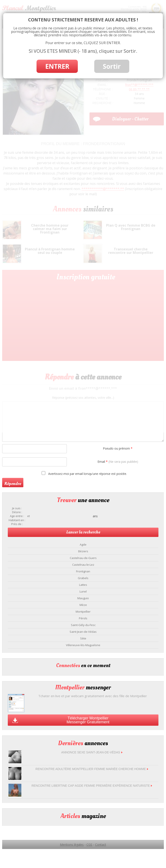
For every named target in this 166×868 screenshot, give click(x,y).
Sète (83, 638)
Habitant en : (17, 520)
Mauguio (83, 598)
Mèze (83, 605)
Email (118, 462)
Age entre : (17, 516)
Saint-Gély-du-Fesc (83, 625)
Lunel (83, 591)
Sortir (112, 66)
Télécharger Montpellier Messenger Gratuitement (88, 720)
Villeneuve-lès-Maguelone (83, 645)
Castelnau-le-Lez (83, 565)
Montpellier (83, 612)
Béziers (83, 551)
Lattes (83, 585)
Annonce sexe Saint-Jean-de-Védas (92, 752)
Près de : (17, 524)
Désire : (17, 512)
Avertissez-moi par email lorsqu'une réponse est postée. (84, 473)
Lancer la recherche (83, 532)
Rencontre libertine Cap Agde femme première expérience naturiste (92, 786)
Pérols (83, 618)
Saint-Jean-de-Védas (83, 632)
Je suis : (17, 508)
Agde (83, 545)
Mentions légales (72, 845)
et (29, 516)
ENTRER (57, 66)
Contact (101, 845)
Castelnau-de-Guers (83, 558)
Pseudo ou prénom (118, 448)
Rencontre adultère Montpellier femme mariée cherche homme (92, 769)
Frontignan (83, 571)
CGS (89, 845)
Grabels (83, 578)
